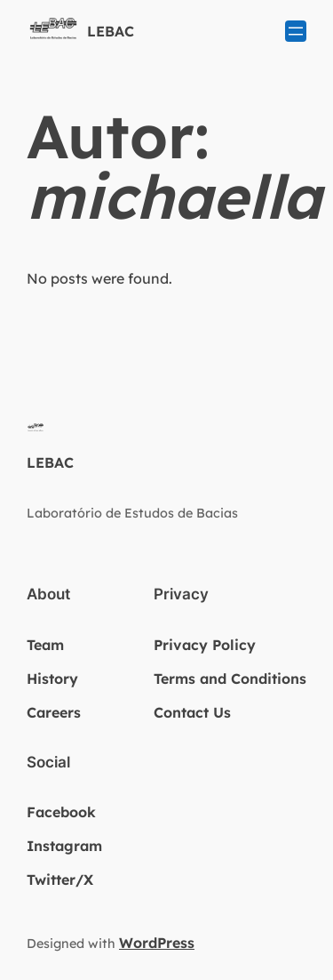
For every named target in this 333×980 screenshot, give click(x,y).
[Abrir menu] (296, 31)
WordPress (157, 943)
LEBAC (111, 31)
